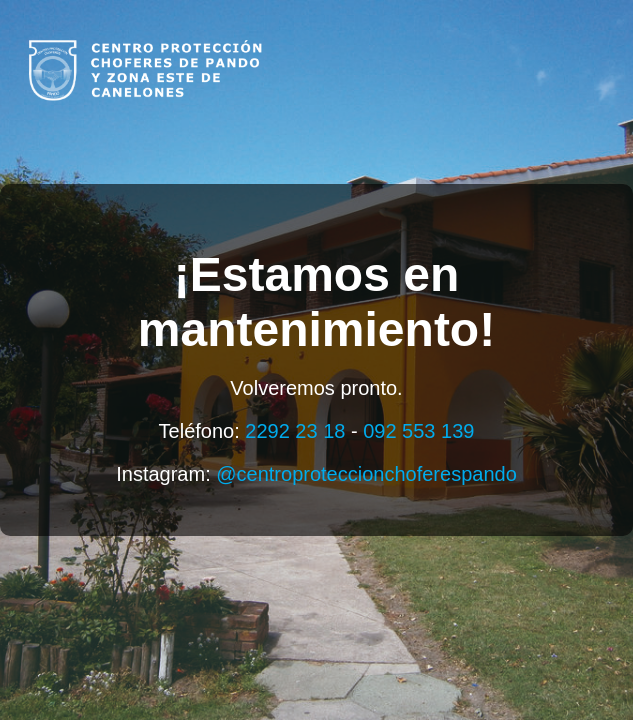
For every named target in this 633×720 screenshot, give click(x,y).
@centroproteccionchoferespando (366, 474)
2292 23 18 (295, 431)
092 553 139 (418, 431)
